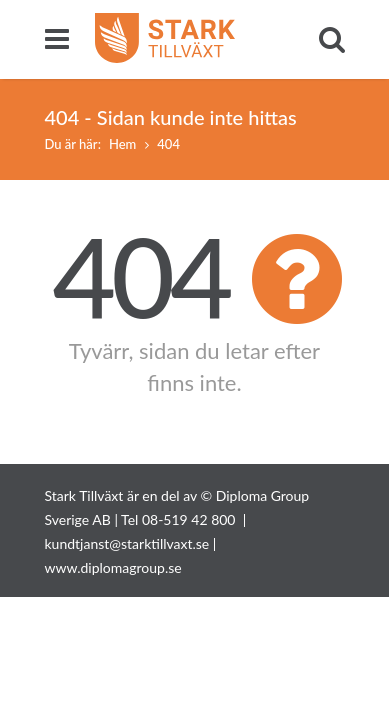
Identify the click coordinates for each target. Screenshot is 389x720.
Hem (122, 144)
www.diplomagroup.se (113, 567)
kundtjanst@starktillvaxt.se (127, 543)
